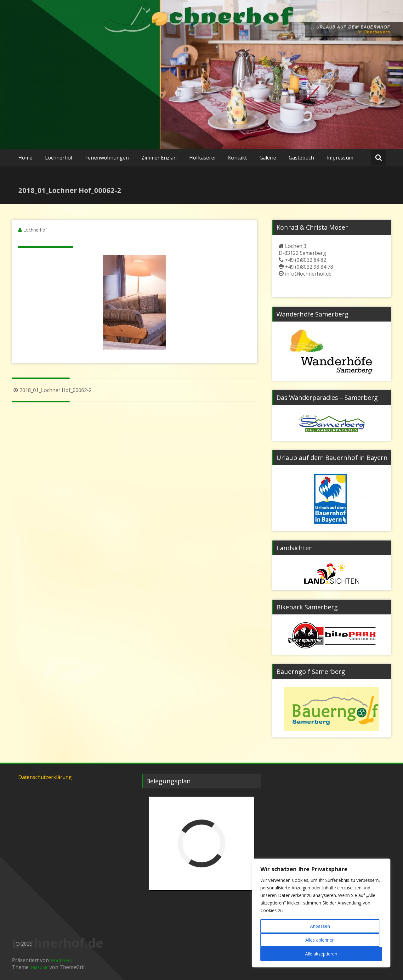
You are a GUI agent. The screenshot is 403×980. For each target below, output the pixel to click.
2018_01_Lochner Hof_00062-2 (52, 390)
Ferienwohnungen (107, 158)
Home (25, 158)
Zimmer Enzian (159, 158)
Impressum (340, 158)
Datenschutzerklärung (45, 777)
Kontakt (237, 158)
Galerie (268, 158)
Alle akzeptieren (321, 954)
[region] (321, 913)
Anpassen (320, 926)
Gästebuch (301, 158)
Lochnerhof (59, 158)
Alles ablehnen (320, 940)
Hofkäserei (202, 158)
